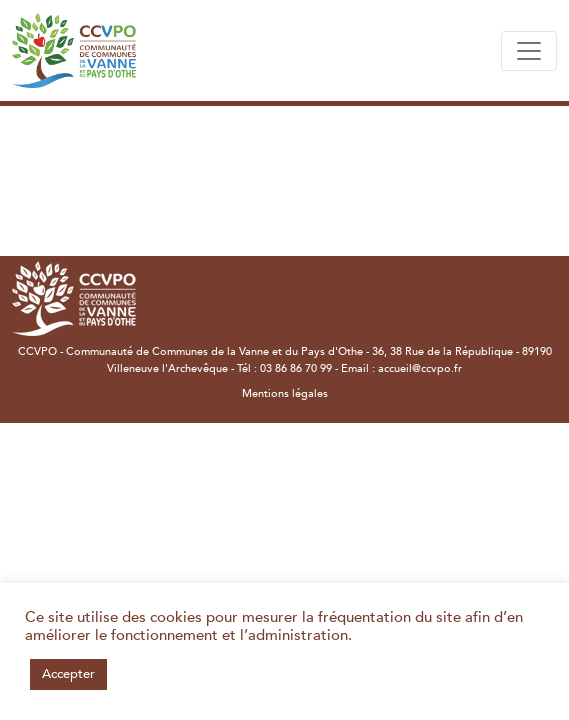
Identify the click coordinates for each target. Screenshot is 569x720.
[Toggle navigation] (529, 51)
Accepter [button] (68, 674)
